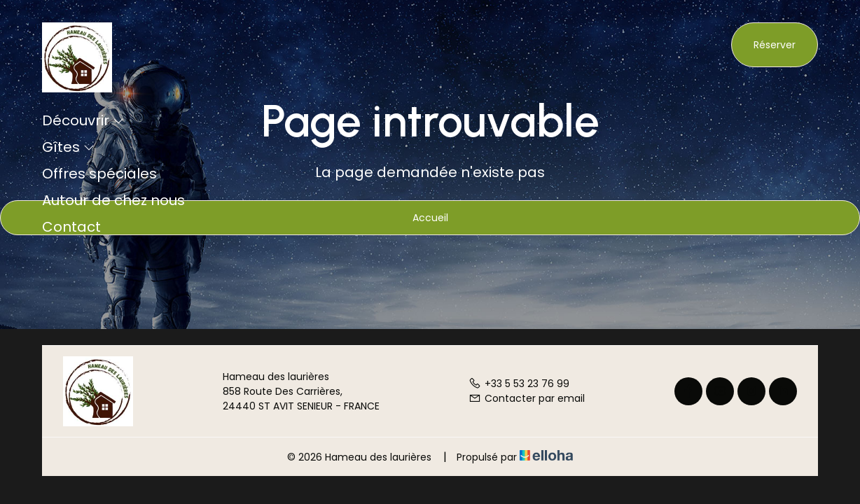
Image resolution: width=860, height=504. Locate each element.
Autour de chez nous (113, 200)
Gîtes (68, 147)
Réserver (775, 45)
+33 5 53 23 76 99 (519, 384)
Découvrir (83, 120)
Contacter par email (527, 398)
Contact (71, 227)
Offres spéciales (99, 174)
